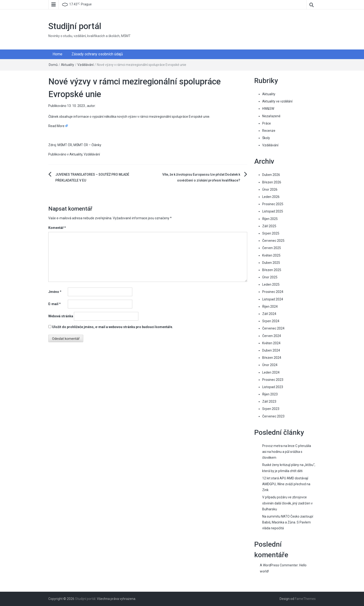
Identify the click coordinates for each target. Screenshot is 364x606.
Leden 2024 (271, 372)
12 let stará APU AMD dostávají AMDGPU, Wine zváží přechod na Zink (286, 484)
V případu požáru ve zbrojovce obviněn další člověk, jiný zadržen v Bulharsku (287, 503)
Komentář (57, 228)
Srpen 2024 (271, 321)
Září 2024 (269, 314)
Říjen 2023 (270, 394)
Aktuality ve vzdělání (277, 101)
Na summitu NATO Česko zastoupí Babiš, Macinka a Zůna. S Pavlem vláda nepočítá (288, 522)
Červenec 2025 (273, 241)
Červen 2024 (272, 336)
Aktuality (68, 65)
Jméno (55, 292)
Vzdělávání (85, 65)
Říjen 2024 (270, 307)
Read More (56, 126)
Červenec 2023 (273, 416)
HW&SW (268, 109)
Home (57, 54)
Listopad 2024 (273, 299)
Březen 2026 (272, 182)
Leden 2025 (271, 284)
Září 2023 (269, 401)
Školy (266, 138)
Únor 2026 (270, 189)
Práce (267, 123)
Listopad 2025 (273, 211)
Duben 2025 (271, 263)
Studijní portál (75, 26)
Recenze (269, 131)
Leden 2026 (271, 197)
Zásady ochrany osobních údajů (97, 54)
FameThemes (305, 599)
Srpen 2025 (271, 233)
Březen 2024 (272, 358)
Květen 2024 (271, 343)
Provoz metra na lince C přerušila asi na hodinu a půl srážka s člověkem (287, 452)
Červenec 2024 (273, 328)
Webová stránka (61, 316)
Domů (53, 65)
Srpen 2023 (271, 409)
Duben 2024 (271, 350)
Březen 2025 (272, 270)
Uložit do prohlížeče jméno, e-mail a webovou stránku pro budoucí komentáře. (113, 327)
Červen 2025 (272, 248)
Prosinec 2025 (273, 204)
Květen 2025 (271, 255)
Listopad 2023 (273, 387)
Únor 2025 (270, 277)
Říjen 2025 (270, 219)
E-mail (55, 304)
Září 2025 (269, 226)
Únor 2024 (270, 365)
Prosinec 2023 (273, 380)
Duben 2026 (271, 175)
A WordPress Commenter (279, 565)
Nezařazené (271, 116)
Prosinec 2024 (273, 292)
